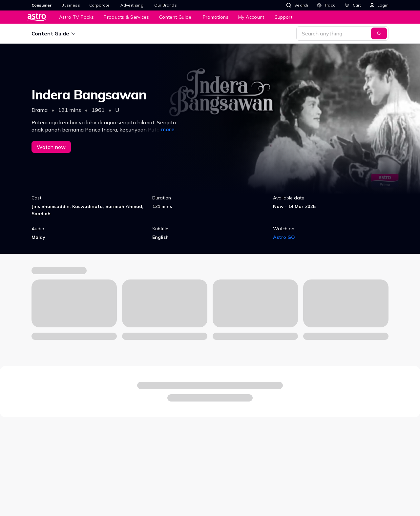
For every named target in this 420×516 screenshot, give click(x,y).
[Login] (379, 5)
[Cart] (353, 5)
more (168, 129)
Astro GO (284, 237)
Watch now (51, 147)
